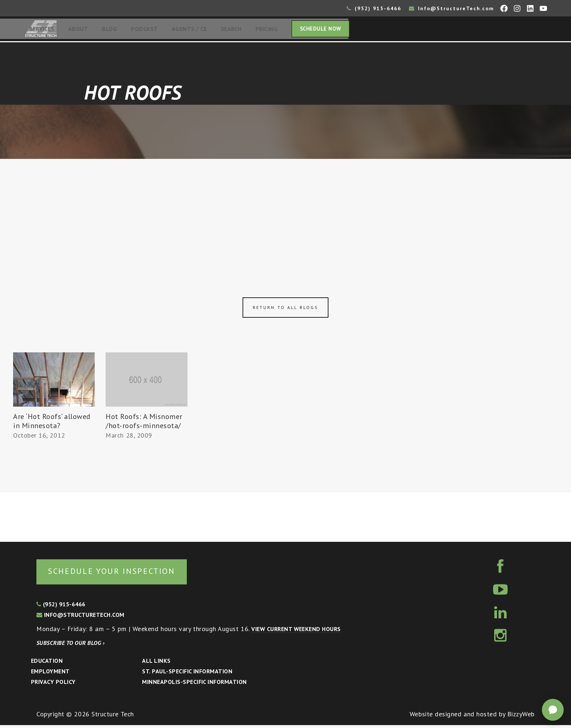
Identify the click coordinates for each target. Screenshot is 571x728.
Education (47, 664)
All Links (156, 664)
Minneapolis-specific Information (194, 685)
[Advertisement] (285, 216)
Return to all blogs (285, 310)
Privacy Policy (53, 685)
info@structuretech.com (80, 618)
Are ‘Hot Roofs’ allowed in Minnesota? (52, 423)
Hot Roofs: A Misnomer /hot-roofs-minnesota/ (144, 423)
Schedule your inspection (122, 573)
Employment (50, 674)
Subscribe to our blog (70, 646)
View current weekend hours (296, 632)
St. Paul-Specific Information (187, 674)
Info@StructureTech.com (452, 8)
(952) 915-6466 (374, 8)
